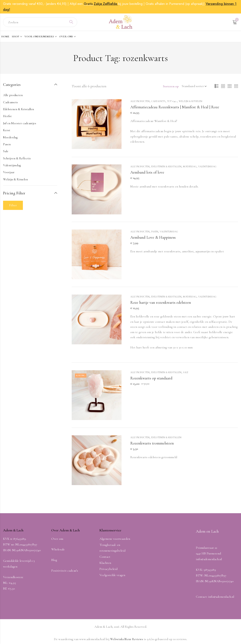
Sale (186, 372)
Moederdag (190, 166)
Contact (105, 557)
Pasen (155, 232)
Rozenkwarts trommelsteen (152, 443)
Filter (13, 205)
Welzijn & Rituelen (190, 101)
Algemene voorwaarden (115, 539)
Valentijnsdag (207, 166)
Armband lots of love (147, 172)
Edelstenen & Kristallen (166, 166)
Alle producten (140, 101)
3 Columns (230, 86)
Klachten (105, 563)
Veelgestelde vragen (112, 575)
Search (71, 22)
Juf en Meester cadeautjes (20, 123)
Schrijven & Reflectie (17, 158)
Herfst (7, 116)
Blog (54, 560)
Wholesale (58, 549)
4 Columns (236, 86)
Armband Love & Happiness (153, 237)
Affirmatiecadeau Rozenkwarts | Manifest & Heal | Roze (175, 107)
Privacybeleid (108, 569)
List (216, 86)
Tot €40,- (172, 101)
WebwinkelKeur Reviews (127, 639)
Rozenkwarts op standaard (151, 378)
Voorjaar (9, 172)
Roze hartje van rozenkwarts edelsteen (161, 303)
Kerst (7, 130)
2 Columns (223, 86)
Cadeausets (158, 101)
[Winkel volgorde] (193, 86)
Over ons (57, 539)
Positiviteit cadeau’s (65, 571)
